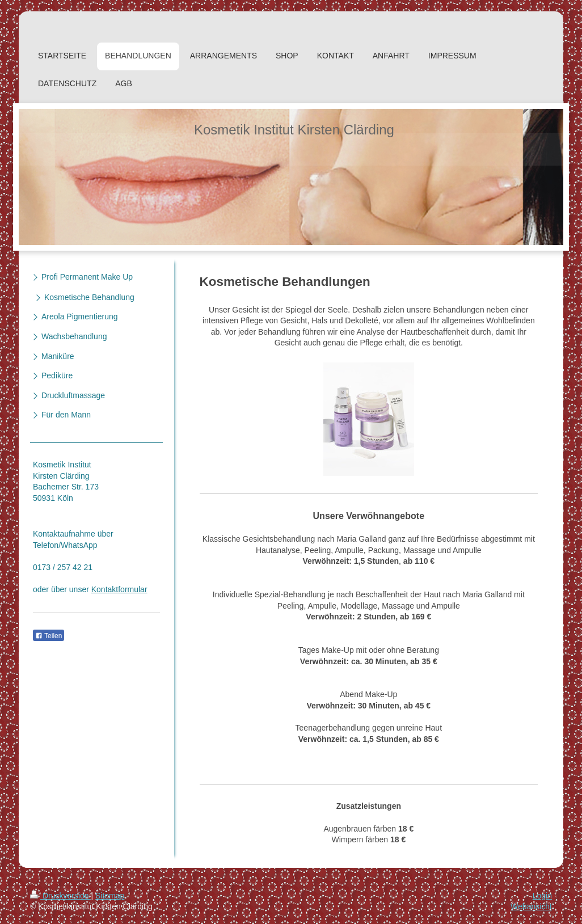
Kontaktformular (119, 589)
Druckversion (60, 896)
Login (542, 896)
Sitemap (110, 896)
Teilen (48, 636)
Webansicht (531, 906)
